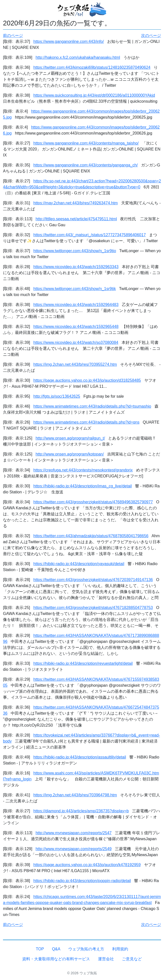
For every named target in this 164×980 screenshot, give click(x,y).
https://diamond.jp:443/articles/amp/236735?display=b (81, 811)
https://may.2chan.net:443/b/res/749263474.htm (76, 203)
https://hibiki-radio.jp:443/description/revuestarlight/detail (83, 663)
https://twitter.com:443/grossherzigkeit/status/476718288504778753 (93, 608)
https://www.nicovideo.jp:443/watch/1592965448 (76, 327)
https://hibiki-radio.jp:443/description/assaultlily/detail (80, 757)
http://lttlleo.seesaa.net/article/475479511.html (76, 219)
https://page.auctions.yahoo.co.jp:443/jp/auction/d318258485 (87, 380)
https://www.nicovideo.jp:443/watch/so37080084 (76, 342)
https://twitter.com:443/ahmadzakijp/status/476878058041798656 (91, 536)
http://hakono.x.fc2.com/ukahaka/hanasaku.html (78, 57)
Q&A (56, 949)
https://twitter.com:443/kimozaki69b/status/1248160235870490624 (92, 67)
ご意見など (132, 959)
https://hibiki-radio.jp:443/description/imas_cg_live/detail (83, 486)
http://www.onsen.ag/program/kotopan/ (70, 454)
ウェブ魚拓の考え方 (86, 949)
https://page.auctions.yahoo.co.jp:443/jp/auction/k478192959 (87, 865)
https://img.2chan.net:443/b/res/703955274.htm (75, 364)
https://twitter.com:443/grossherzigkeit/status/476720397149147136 (93, 580)
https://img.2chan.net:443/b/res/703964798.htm (75, 795)
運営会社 (106, 959)
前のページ (13, 36)
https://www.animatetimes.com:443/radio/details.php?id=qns (86, 422)
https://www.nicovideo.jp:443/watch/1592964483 (76, 305)
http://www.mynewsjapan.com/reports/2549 (74, 849)
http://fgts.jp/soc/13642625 (57, 396)
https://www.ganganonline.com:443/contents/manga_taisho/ (86, 143)
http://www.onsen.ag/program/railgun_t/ (70, 438)
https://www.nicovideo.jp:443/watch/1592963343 (76, 267)
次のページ (151, 36)
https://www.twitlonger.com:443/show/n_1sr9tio (75, 251)
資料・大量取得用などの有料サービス (56, 959)
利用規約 (120, 949)
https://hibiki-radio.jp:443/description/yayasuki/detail (79, 564)
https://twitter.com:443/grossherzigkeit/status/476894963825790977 (93, 502)
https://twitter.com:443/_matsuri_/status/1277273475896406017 (90, 235)
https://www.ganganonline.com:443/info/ (69, 41)
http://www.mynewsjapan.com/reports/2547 (74, 833)
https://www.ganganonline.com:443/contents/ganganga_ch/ (86, 165)
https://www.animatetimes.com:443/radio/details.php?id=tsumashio (92, 406)
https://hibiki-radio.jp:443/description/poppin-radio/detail (82, 881)
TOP (40, 949)
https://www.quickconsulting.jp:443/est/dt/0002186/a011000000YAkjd (94, 95)
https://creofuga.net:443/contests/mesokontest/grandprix (83, 470)
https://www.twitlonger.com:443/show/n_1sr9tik (75, 289)
